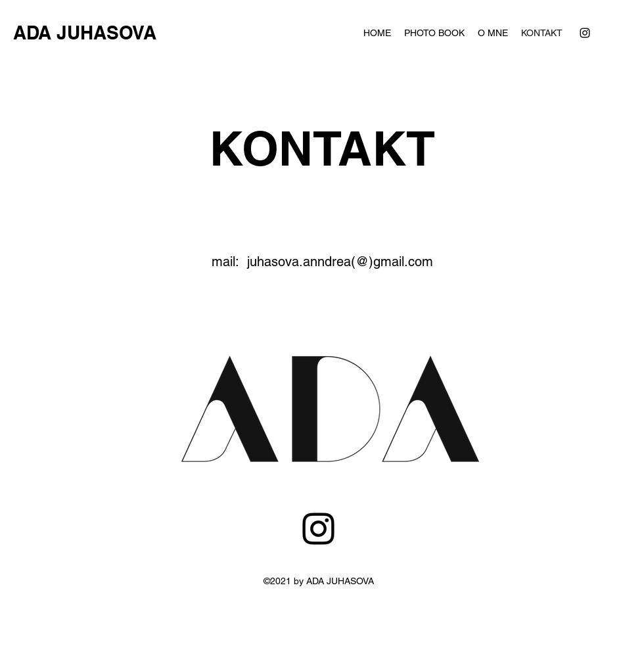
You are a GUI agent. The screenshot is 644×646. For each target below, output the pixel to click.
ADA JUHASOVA (85, 33)
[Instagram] (318, 529)
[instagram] (585, 33)
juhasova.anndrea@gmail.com (346, 635)
